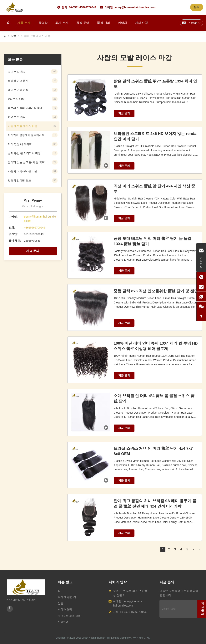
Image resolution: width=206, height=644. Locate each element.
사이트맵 (63, 622)
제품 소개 (24, 23)
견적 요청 (141, 23)
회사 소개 (62, 23)
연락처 (123, 23)
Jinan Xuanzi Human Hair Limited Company (106, 638)
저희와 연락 (65, 609)
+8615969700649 (35, 228)
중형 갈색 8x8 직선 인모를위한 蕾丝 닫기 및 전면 (156, 291)
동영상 (43, 23)
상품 (14, 36)
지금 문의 (33, 251)
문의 (197, 7)
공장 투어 (83, 23)
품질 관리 (103, 23)
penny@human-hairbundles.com (134, 7)
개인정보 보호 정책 (69, 616)
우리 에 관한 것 (67, 597)
